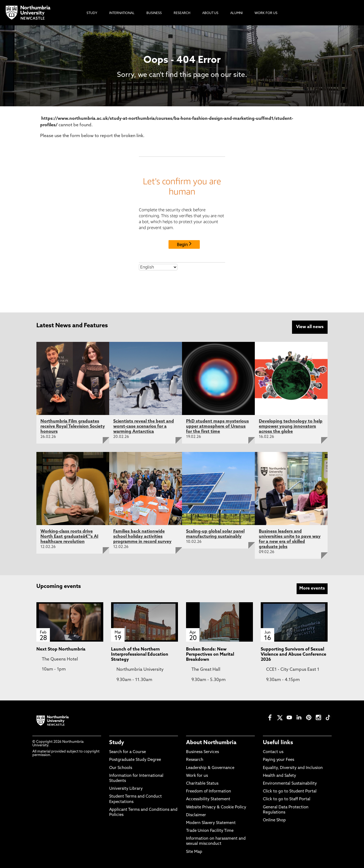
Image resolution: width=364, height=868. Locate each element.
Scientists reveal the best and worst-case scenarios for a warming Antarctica (144, 427)
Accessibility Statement (208, 799)
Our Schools (121, 768)
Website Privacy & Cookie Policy (216, 807)
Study (117, 743)
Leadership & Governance (210, 768)
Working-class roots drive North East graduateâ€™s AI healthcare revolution (69, 537)
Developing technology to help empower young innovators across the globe (291, 427)
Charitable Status (202, 784)
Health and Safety (279, 776)
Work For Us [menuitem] (266, 13)
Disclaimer (196, 815)
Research (195, 760)
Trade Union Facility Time (210, 831)
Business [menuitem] (154, 13)
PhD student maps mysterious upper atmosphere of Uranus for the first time (217, 427)
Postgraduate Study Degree (135, 760)
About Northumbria (211, 743)
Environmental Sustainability (290, 784)
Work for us (197, 776)
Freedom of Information (209, 792)
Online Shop (274, 820)
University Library (126, 789)
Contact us (273, 752)
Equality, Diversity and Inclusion (293, 768)
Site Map (194, 852)
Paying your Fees (279, 760)
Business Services (202, 752)
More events (312, 588)
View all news (310, 327)
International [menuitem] (122, 13)
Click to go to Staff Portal (287, 799)
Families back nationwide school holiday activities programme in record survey (142, 537)
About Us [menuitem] (210, 13)
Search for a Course (128, 752)
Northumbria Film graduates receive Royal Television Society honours (73, 427)
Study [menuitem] (92, 13)
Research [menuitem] (182, 13)
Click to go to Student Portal (290, 792)
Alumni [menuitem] (236, 13)
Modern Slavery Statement (211, 823)
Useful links (278, 743)
